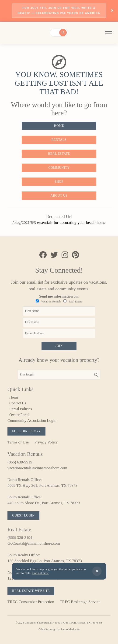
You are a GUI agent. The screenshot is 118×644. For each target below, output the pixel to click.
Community (59, 168)
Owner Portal (19, 415)
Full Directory (26, 431)
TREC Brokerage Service (80, 602)
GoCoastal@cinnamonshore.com (34, 543)
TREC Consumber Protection (31, 602)
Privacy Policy (46, 442)
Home (59, 126)
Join (59, 346)
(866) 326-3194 (20, 538)
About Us (59, 196)
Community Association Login (32, 421)
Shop (59, 182)
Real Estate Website (31, 591)
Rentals (59, 140)
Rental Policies (21, 409)
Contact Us (18, 403)
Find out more (40, 573)
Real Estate (59, 154)
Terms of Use (18, 442)
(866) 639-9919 (20, 462)
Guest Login (23, 515)
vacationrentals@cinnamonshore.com (37, 468)
